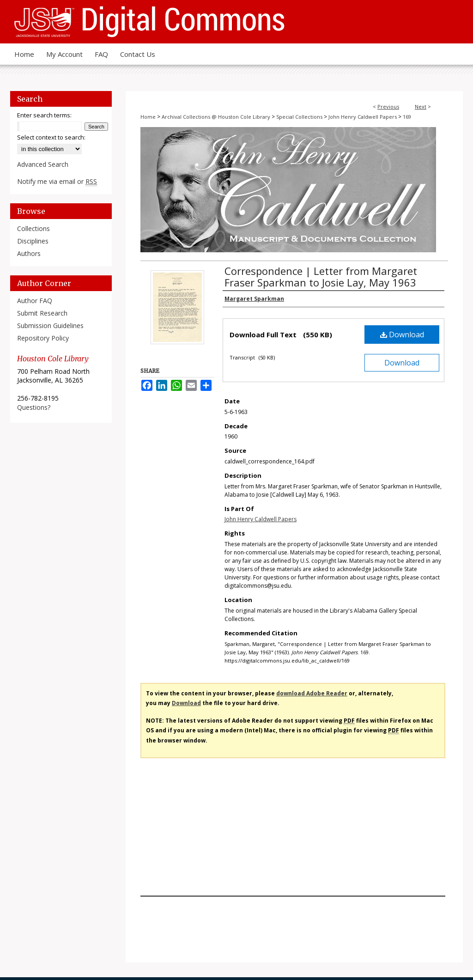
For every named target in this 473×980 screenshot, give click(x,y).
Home (148, 117)
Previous (388, 107)
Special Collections (299, 117)
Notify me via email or (57, 181)
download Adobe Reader (312, 693)
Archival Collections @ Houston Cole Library (216, 117)
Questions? (34, 407)
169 (407, 117)
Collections (33, 228)
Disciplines (33, 241)
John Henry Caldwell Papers (363, 117)
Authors (29, 253)
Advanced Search (43, 164)
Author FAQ (35, 301)
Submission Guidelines (50, 326)
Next (421, 107)
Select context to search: (51, 137)
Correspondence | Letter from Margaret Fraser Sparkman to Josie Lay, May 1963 (321, 277)
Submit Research (42, 313)
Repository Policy (43, 338)
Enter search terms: (44, 115)
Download (402, 335)
